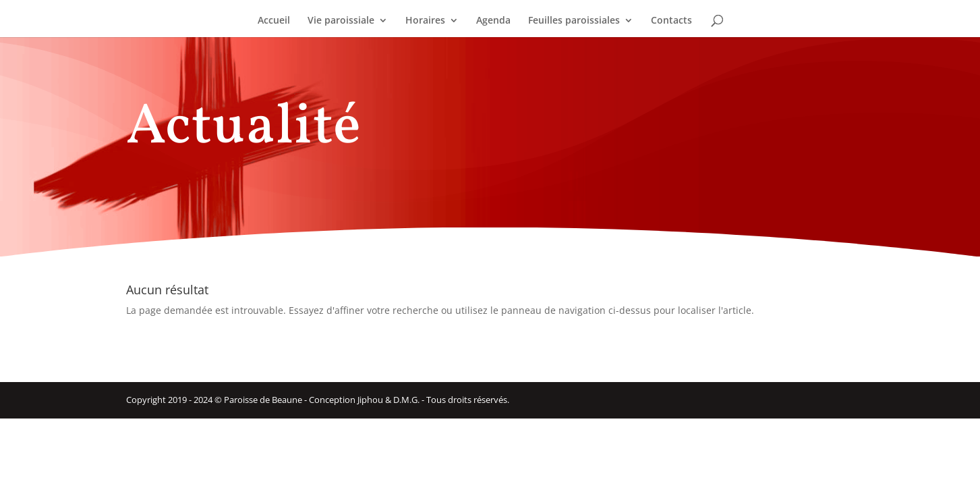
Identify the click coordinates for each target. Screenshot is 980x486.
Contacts (671, 21)
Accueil (274, 21)
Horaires (425, 21)
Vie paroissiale (341, 21)
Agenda (493, 21)
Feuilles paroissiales (574, 21)
